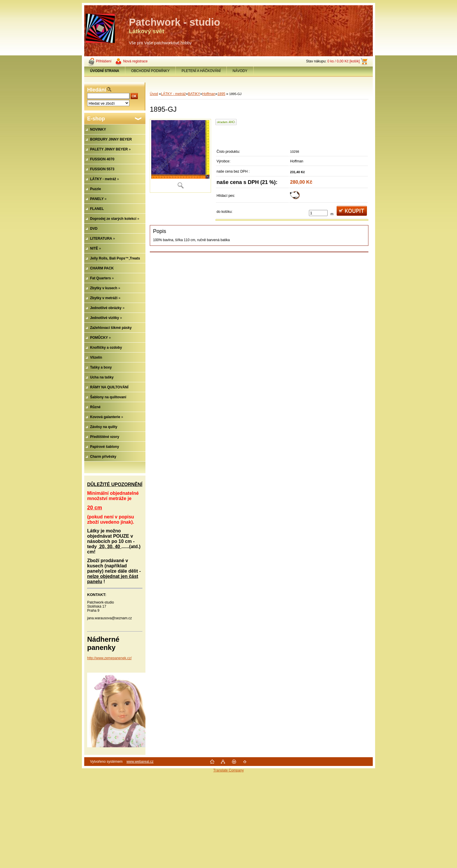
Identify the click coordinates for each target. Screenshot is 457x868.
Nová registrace (135, 61)
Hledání (97, 90)
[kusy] (318, 213)
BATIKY (194, 94)
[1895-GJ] (180, 156)
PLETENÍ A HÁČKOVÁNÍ (201, 71)
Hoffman (209, 94)
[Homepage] (105, 71)
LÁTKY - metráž (173, 94)
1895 (221, 94)
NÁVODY (240, 71)
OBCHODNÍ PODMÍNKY (150, 71)
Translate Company (228, 770)
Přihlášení (104, 61)
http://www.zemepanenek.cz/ (109, 658)
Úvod (154, 94)
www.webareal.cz (140, 762)
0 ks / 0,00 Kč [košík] (343, 61)
